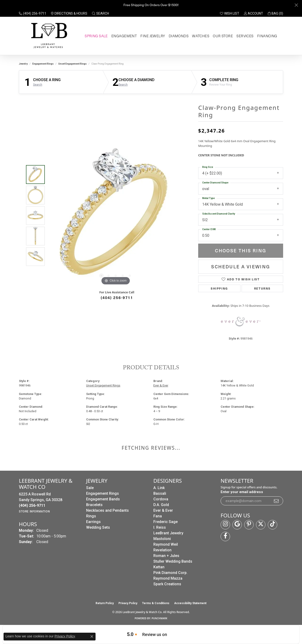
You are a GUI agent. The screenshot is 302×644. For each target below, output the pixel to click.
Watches (200, 36)
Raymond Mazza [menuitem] (168, 578)
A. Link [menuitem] (159, 488)
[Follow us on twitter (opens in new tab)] (261, 525)
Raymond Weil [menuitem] (166, 544)
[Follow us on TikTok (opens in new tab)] (273, 525)
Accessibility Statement (190, 603)
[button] (101, 13)
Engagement (124, 36)
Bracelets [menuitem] (94, 505)
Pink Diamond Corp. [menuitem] (170, 573)
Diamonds (178, 36)
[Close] (296, 5)
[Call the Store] (32, 505)
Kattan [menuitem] (159, 567)
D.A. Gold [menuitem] (161, 505)
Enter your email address (242, 492)
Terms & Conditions (156, 603)
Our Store (222, 36)
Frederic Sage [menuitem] (166, 522)
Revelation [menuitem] (162, 550)
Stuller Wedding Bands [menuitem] (173, 561)
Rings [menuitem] (91, 516)
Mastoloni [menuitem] (162, 539)
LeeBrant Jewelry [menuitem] (168, 533)
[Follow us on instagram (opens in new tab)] (225, 525)
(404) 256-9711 (117, 297)
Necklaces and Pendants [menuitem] (107, 510)
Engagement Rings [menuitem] (103, 493)
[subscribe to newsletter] (277, 501)
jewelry (23, 64)
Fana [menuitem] (158, 516)
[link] (33, 13)
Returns (262, 288)
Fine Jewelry (153, 36)
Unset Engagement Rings (72, 64)
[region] (116, 216)
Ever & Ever (161, 385)
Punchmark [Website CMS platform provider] (160, 618)
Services (244, 36)
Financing (267, 36)
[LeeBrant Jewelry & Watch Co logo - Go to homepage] (48, 36)
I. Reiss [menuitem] (160, 527)
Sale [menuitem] (90, 488)
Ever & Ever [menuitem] (163, 510)
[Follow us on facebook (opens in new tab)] (225, 536)
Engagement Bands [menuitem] (103, 499)
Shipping (219, 288)
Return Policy (105, 603)
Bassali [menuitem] (160, 493)
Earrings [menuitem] (93, 522)
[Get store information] (34, 511)
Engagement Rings (43, 64)
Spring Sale (96, 36)
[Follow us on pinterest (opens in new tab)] (249, 525)
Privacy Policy (128, 603)
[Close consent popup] (92, 636)
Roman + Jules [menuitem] (166, 556)
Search (38, 85)
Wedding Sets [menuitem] (98, 527)
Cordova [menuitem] (161, 499)
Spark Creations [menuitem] (167, 584)
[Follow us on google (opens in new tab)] (237, 525)
